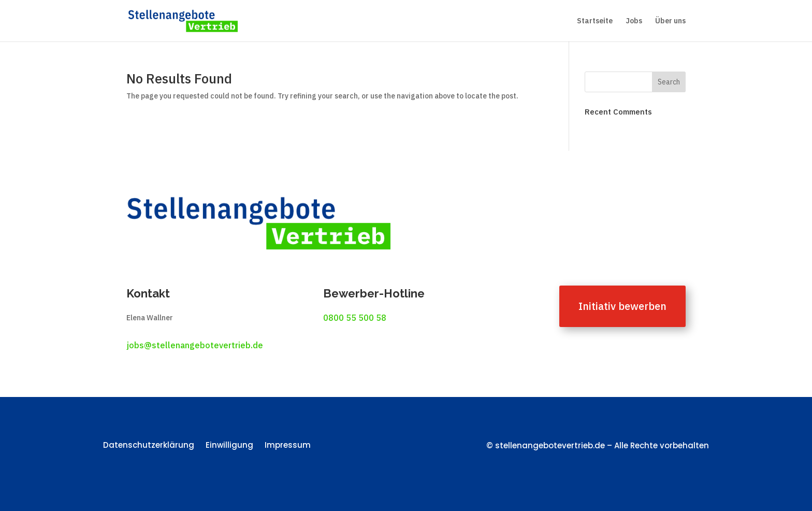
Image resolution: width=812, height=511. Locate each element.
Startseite (595, 21)
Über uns (670, 21)
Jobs (634, 21)
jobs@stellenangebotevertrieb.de (195, 345)
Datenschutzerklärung (149, 446)
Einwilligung (229, 446)
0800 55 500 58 (355, 318)
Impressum (288, 446)
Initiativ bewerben (622, 306)
